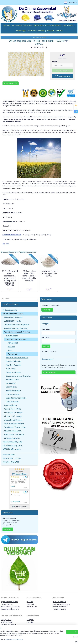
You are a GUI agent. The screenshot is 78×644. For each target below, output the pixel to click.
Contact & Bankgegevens (10, 609)
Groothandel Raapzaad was (12, 235)
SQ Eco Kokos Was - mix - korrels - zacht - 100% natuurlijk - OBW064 (29, 276)
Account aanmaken (49, 372)
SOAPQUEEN (50, 31)
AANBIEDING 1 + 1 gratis (13, 321)
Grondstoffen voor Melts (13, 409)
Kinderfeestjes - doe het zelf (14, 435)
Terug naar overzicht (10, 83)
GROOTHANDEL (17, 26)
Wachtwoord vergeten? (49, 351)
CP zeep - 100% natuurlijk (13, 416)
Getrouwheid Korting (60, 607)
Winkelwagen (47, 310)
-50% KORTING (13, 343)
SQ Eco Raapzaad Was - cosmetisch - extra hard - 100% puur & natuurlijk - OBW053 (10, 278)
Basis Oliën (11, 347)
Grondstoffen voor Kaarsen (13, 413)
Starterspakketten (12, 336)
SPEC (7, 244)
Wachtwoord (46, 337)
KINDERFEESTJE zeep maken (12, 446)
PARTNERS (41, 31)
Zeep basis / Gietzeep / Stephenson (17, 325)
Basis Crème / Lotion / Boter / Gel (16, 328)
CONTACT (59, 31)
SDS (4, 244)
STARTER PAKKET (68, 26)
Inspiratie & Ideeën (9, 455)
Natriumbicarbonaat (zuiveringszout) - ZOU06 (49, 273)
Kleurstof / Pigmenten (14, 365)
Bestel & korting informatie (10, 607)
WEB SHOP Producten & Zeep (13, 314)
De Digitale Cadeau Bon (12, 438)
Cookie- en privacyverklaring (31, 640)
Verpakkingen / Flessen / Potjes (15, 427)
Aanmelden (8, 529)
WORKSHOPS (32, 31)
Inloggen (46, 346)
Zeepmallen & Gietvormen (13, 420)
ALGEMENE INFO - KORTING (12, 458)
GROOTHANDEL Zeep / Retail (12, 442)
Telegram (30, 620)
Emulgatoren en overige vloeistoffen (18, 376)
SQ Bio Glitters (11, 369)
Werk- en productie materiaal (14, 424)
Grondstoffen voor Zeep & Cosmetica (17, 332)
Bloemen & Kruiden (12, 380)
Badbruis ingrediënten (13, 391)
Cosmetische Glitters (13, 394)
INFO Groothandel (59, 602)
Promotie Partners (59, 609)
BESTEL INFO (28, 26)
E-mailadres (46, 329)
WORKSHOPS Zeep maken (12, 449)
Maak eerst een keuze (63, 71)
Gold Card (30, 604)
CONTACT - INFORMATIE (11, 462)
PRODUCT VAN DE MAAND (53, 26)
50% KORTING (38, 26)
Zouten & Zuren (11, 387)
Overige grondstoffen (13, 372)
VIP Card (30, 602)
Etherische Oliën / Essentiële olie (17, 358)
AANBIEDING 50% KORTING (13, 317)
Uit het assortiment (13, 402)
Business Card (32, 607)
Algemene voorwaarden (9, 602)
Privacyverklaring (7, 604)
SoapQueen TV (6, 620)
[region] (25, 635)
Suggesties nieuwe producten (16, 398)
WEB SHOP (7, 26)
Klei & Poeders (11, 383)
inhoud (54, 62)
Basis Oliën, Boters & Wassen (16, 339)
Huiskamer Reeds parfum (13, 431)
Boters (10, 350)
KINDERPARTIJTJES (21, 31)
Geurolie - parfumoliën (14, 361)
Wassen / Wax (13, 354)
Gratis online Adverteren (61, 604)
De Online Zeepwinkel (10, 310)
